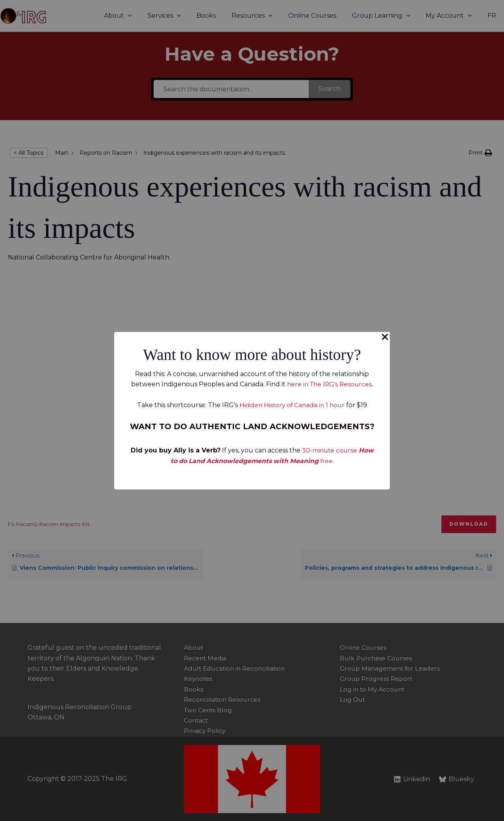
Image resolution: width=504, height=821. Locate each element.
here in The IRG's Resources (330, 384)
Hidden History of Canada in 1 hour (292, 405)
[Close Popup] (385, 337)
